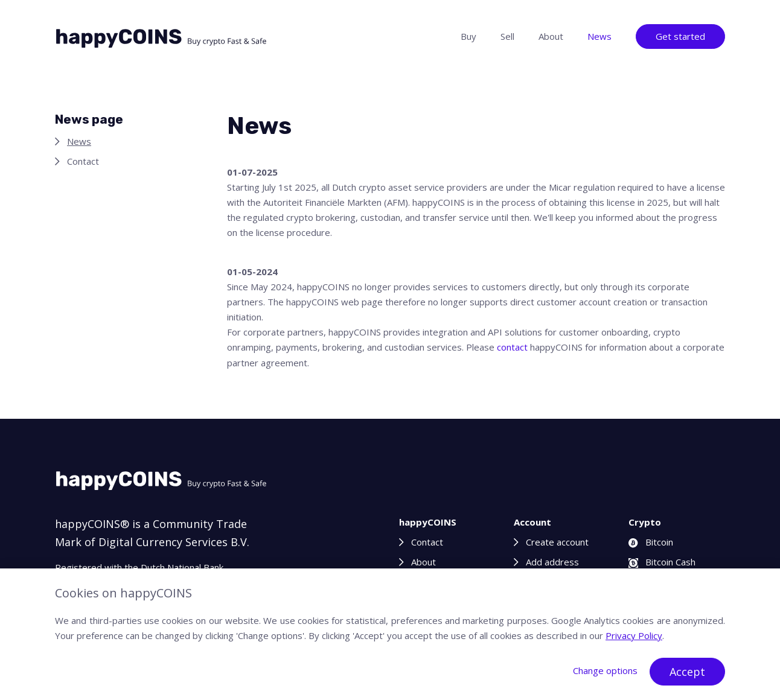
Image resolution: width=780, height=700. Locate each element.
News (599, 36)
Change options (605, 670)
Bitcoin (651, 542)
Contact (83, 161)
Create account (557, 542)
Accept (687, 672)
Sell (507, 36)
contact (512, 347)
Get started (680, 36)
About (551, 36)
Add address (552, 562)
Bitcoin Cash (662, 562)
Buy (468, 36)
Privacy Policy (634, 635)
